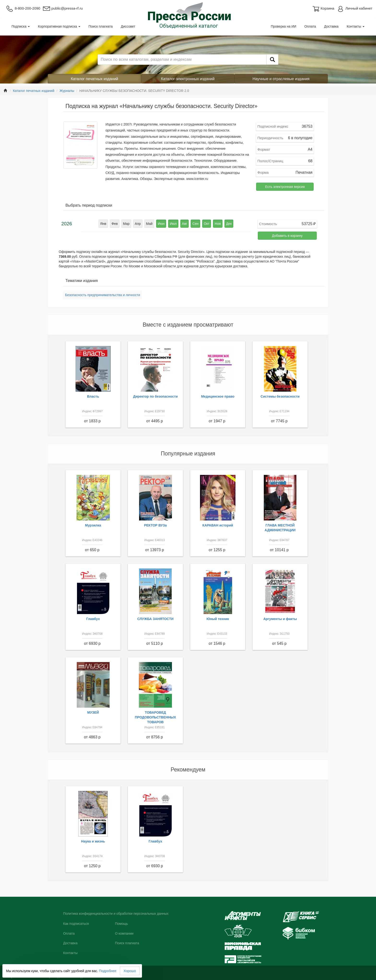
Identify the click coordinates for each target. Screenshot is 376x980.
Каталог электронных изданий (188, 79)
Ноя (218, 224)
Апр (138, 224)
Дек (229, 224)
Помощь (121, 924)
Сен (195, 224)
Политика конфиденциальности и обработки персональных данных (116, 914)
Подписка (21, 26)
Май (149, 224)
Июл (173, 224)
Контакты (356, 26)
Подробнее (108, 971)
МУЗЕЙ (93, 712)
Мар (126, 224)
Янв (103, 224)
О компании (124, 933)
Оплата (310, 26)
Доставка (331, 26)
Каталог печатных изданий (94, 79)
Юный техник (218, 619)
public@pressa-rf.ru (63, 8)
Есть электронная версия (285, 187)
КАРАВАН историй (218, 525)
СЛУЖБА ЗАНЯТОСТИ (156, 619)
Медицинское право (218, 396)
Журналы (67, 91)
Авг (185, 224)
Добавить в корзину (287, 236)
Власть (93, 396)
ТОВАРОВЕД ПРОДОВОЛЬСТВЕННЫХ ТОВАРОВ (155, 717)
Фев (115, 224)
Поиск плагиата (101, 26)
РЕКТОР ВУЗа (156, 525)
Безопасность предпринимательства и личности (103, 295)
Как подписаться (76, 924)
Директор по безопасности (155, 396)
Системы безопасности (280, 396)
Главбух (93, 619)
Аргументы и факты (280, 619)
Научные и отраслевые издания (281, 79)
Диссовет (128, 26)
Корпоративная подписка (59, 26)
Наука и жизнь (93, 841)
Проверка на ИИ (283, 26)
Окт (207, 224)
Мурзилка (93, 525)
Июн (161, 224)
